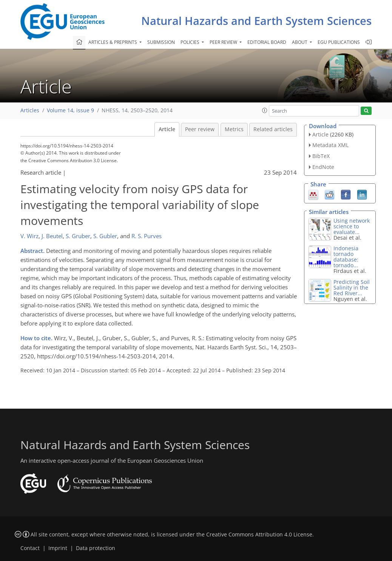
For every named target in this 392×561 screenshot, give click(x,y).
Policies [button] (191, 42)
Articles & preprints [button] (113, 42)
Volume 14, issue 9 (70, 110)
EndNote (323, 167)
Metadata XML (330, 145)
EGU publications (339, 42)
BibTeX (321, 156)
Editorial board (267, 42)
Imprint (58, 548)
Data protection (96, 548)
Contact (30, 548)
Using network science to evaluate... (352, 226)
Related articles (273, 129)
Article (167, 129)
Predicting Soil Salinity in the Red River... (352, 287)
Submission (161, 42)
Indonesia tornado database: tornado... (346, 257)
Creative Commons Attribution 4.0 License (259, 535)
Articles (30, 110)
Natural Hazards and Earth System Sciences (256, 21)
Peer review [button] (224, 42)
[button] (265, 110)
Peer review (200, 129)
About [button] (300, 42)
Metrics (234, 129)
